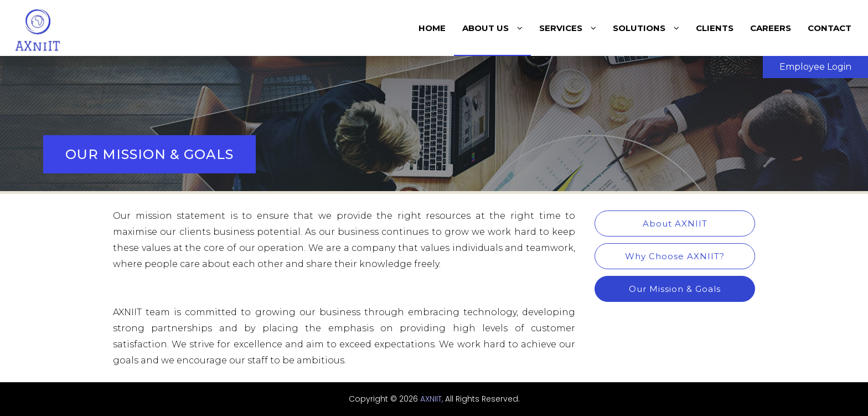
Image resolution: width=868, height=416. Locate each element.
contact (830, 28)
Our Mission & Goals (675, 289)
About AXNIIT (675, 224)
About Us (492, 28)
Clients (715, 28)
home (432, 28)
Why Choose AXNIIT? (675, 256)
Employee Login (815, 67)
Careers (771, 28)
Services (568, 28)
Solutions (646, 28)
